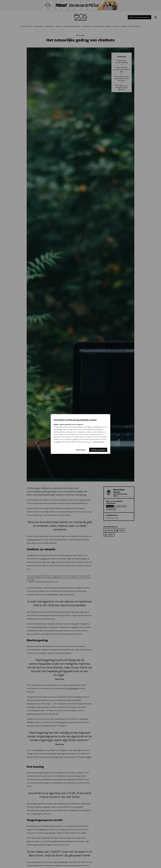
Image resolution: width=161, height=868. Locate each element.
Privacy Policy (100, 442)
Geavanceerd (81, 450)
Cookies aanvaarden (98, 450)
